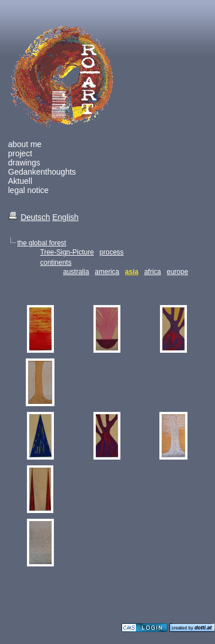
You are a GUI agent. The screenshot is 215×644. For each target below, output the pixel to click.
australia (76, 272)
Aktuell (20, 181)
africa (152, 272)
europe (177, 272)
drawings (24, 163)
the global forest (42, 243)
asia (132, 272)
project (20, 153)
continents (56, 263)
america (107, 272)
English (65, 217)
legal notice (28, 190)
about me (25, 144)
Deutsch (35, 217)
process (112, 252)
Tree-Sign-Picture (67, 252)
